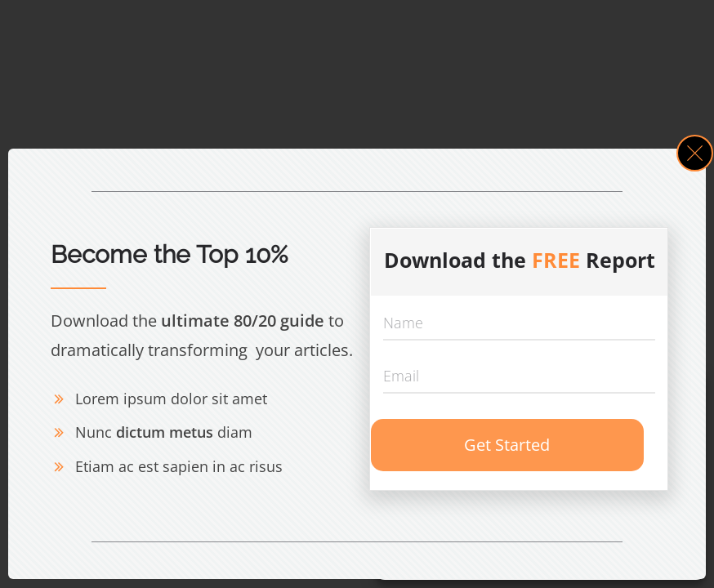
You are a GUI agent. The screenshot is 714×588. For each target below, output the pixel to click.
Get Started (507, 445)
